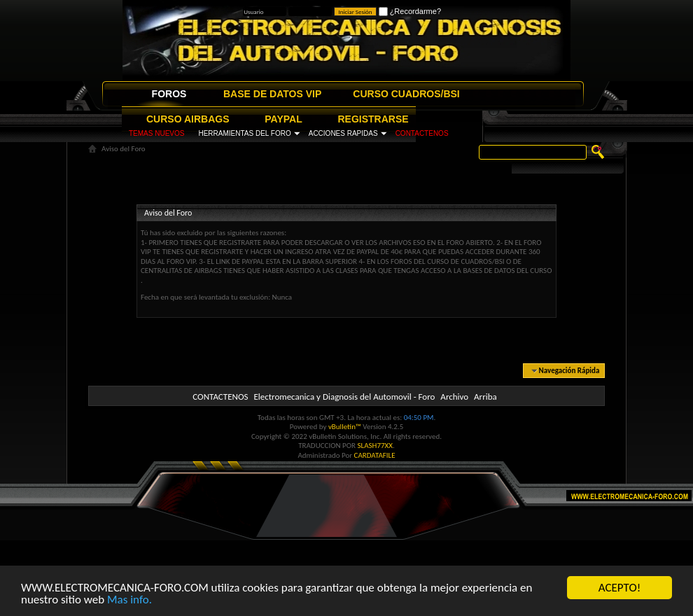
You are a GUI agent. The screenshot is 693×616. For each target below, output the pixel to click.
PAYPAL (283, 119)
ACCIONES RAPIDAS (343, 133)
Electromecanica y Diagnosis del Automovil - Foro (344, 397)
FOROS (169, 94)
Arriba (485, 397)
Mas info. (129, 600)
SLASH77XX (376, 446)
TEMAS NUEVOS (156, 133)
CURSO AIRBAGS (188, 119)
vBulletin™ (345, 427)
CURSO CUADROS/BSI (406, 94)
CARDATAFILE (375, 455)
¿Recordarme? (410, 11)
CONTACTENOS (422, 133)
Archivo (454, 397)
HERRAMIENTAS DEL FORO (244, 133)
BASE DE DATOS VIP (272, 94)
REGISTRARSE (373, 119)
